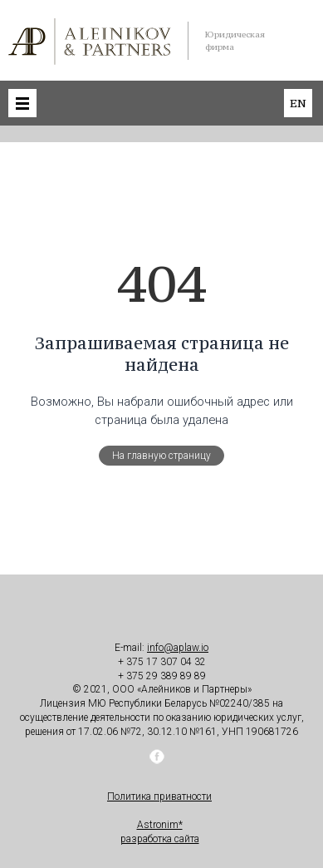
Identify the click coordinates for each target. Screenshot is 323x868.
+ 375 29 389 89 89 (162, 676)
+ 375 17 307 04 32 (162, 662)
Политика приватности (159, 796)
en (298, 103)
